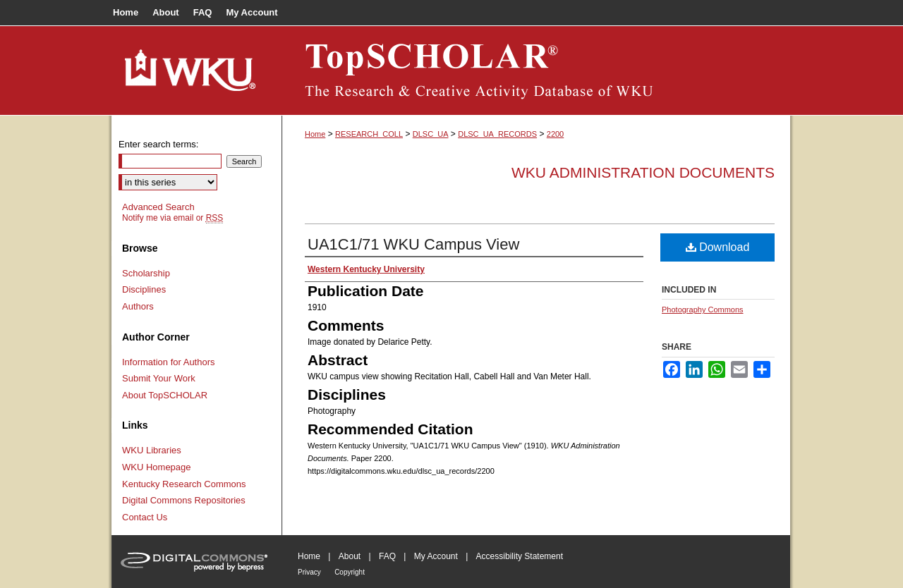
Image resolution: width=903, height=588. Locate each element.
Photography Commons (703, 310)
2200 (555, 134)
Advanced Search (158, 207)
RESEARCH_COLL (369, 134)
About (350, 556)
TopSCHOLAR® (536, 71)
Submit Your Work (159, 378)
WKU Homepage (157, 467)
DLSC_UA (431, 134)
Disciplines (144, 289)
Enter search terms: (158, 144)
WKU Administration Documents (643, 172)
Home (315, 134)
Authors (138, 306)
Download (718, 247)
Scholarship (146, 273)
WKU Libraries (152, 450)
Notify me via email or (172, 218)
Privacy (309, 572)
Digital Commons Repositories (184, 500)
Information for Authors (169, 362)
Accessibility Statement (520, 556)
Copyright (350, 572)
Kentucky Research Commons (184, 484)
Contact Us (145, 517)
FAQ (387, 556)
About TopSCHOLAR (165, 395)
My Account (436, 556)
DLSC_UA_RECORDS (497, 134)
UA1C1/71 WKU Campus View (413, 244)
